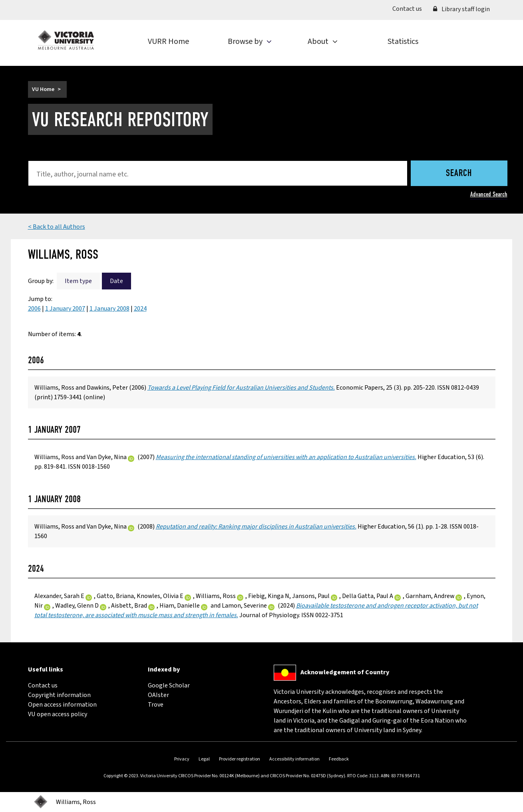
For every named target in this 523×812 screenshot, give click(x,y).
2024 (140, 309)
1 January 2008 (109, 309)
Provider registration (240, 759)
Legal (204, 759)
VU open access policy (58, 714)
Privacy (182, 759)
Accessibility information (294, 759)
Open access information (62, 705)
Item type (78, 281)
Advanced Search (489, 194)
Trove (156, 705)
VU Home (43, 89)
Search (459, 174)
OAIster (158, 695)
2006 (34, 309)
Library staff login (461, 9)
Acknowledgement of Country (345, 672)
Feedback (339, 759)
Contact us (410, 8)
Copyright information (59, 695)
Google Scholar (169, 685)
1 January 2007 (65, 309)
